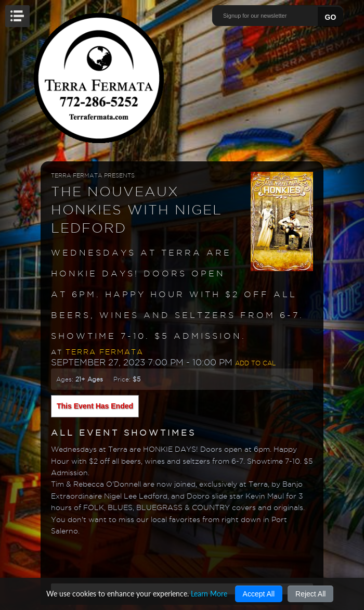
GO (331, 17)
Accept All (259, 594)
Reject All (310, 594)
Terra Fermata (105, 352)
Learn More (209, 594)
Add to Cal (255, 363)
